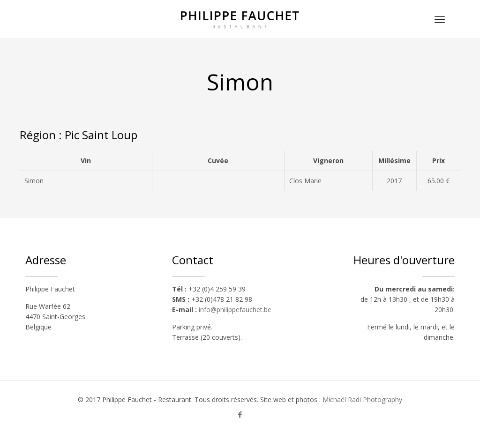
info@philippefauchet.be (235, 310)
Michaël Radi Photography (362, 399)
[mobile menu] (440, 19)
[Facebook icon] (240, 414)
